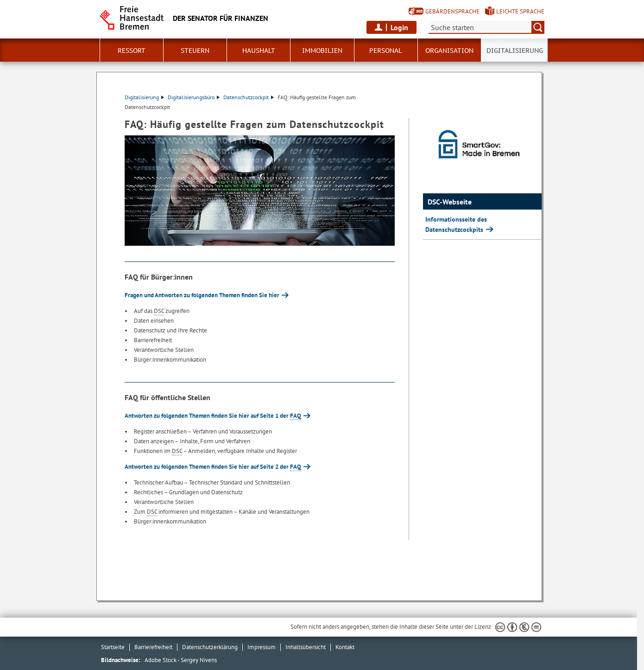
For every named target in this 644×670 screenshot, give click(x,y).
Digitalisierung (144, 97)
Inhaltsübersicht (306, 647)
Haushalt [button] (259, 51)
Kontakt (345, 647)
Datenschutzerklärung (210, 647)
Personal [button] (386, 51)
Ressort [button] (132, 51)
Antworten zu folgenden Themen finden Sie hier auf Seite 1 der (213, 416)
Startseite (113, 647)
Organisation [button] (449, 51)
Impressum (262, 647)
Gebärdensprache (452, 11)
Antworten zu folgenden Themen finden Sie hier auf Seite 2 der (213, 467)
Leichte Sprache (520, 11)
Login (399, 27)
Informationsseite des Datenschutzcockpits (456, 224)
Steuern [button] (195, 51)
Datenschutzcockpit (249, 97)
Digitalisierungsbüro (194, 97)
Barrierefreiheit (153, 647)
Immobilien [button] (322, 51)
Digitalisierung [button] (515, 51)
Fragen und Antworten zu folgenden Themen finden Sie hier (202, 295)
